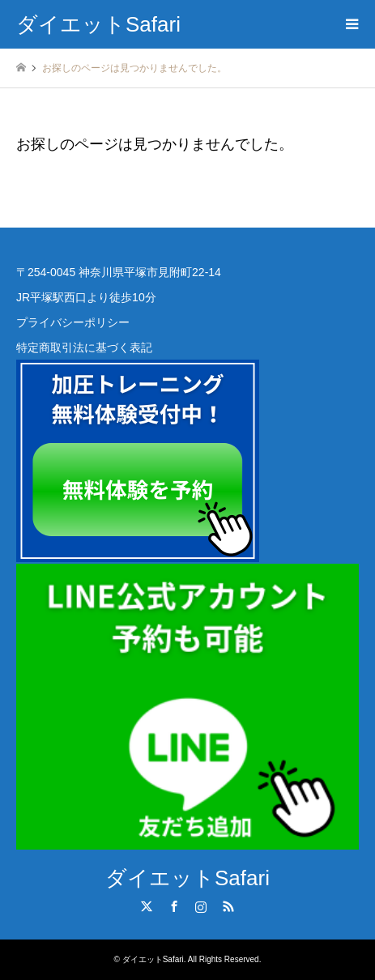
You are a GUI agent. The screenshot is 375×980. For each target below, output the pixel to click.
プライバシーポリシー (73, 322)
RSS (228, 906)
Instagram (201, 906)
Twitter (147, 906)
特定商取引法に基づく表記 (84, 347)
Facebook (174, 906)
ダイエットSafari (187, 878)
